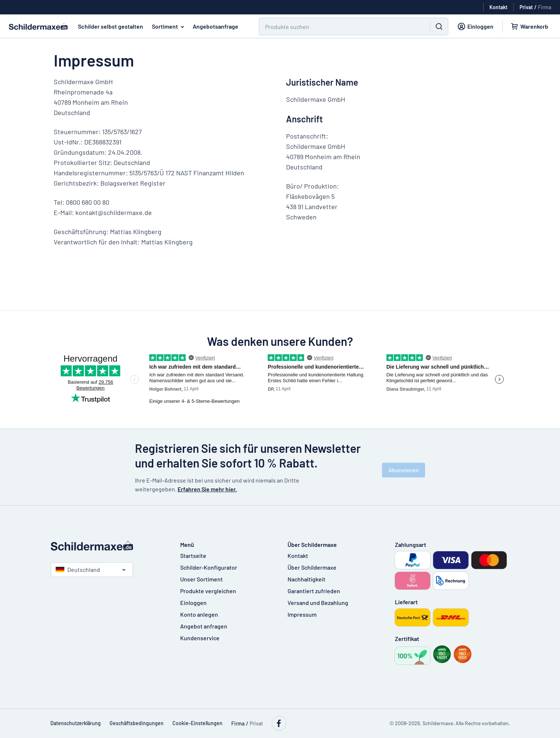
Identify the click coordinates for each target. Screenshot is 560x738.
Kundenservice (200, 638)
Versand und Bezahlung (318, 603)
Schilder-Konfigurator (209, 567)
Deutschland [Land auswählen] (78, 569)
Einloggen (193, 603)
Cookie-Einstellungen (197, 723)
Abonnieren (404, 470)
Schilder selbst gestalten (110, 26)
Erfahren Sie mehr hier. (207, 489)
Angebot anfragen (204, 626)
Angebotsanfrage (215, 26)
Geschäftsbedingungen (137, 723)
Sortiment (169, 26)
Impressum (302, 614)
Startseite (193, 556)
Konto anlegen (199, 614)
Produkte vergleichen (208, 591)
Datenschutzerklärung (76, 723)
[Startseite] (108, 546)
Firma (545, 7)
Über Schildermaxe (312, 567)
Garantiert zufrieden (314, 591)
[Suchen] (340, 26)
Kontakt (298, 556)
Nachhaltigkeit (306, 579)
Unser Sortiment (201, 579)
